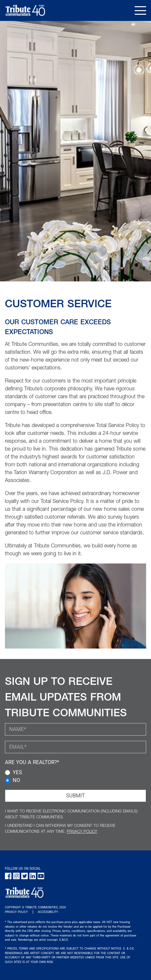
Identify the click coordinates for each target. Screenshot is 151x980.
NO (16, 780)
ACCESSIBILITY (48, 912)
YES (17, 772)
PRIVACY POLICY (82, 832)
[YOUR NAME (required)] (75, 729)
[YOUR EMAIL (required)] (75, 747)
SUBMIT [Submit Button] (75, 796)
